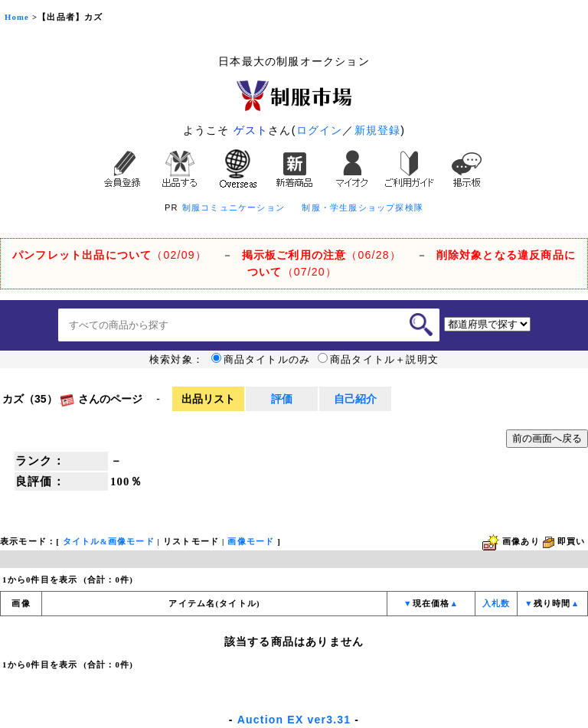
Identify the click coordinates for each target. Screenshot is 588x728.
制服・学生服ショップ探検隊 (363, 207)
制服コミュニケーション (234, 207)
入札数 (497, 604)
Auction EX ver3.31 (294, 720)
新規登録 (378, 130)
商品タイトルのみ (261, 360)
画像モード (251, 542)
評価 (282, 399)
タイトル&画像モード (109, 542)
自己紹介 (355, 399)
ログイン (320, 130)
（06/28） (322, 255)
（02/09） (109, 255)
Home (17, 17)
